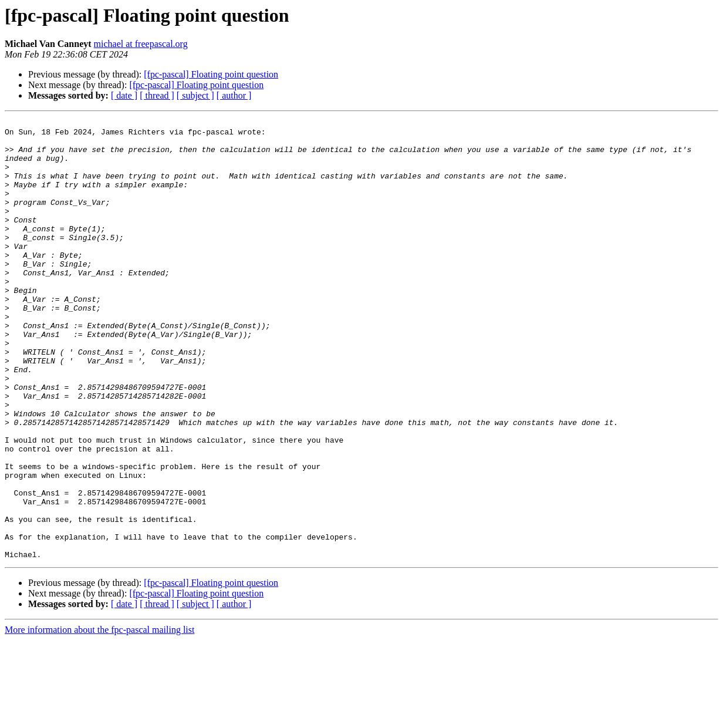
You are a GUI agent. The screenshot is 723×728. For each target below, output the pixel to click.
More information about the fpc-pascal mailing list (99, 718)
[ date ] (124, 95)
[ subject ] (195, 95)
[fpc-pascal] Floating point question (211, 74)
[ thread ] (157, 95)
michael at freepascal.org (141, 44)
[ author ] (234, 95)
